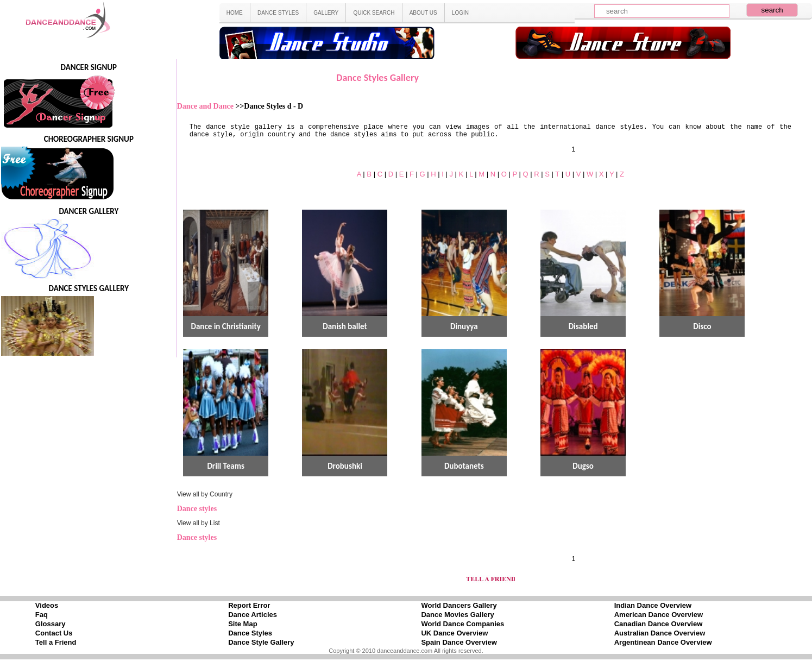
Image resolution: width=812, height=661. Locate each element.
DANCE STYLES (278, 13)
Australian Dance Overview (660, 633)
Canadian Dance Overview (659, 624)
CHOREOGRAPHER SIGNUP (89, 139)
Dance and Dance (206, 106)
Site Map (243, 624)
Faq (42, 615)
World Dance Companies (462, 624)
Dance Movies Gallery (457, 615)
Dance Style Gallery (261, 642)
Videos (47, 605)
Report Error (249, 605)
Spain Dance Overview (459, 642)
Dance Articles (253, 615)
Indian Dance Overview (653, 605)
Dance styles (197, 509)
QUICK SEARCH (374, 13)
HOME (235, 13)
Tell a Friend (56, 642)
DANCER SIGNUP (89, 67)
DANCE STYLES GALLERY (89, 288)
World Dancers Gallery (459, 605)
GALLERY (326, 13)
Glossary (51, 624)
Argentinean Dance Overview (663, 642)
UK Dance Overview (454, 633)
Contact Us (54, 633)
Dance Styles (250, 633)
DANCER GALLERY (89, 211)
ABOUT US (423, 13)
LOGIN (460, 13)
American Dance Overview (659, 615)
